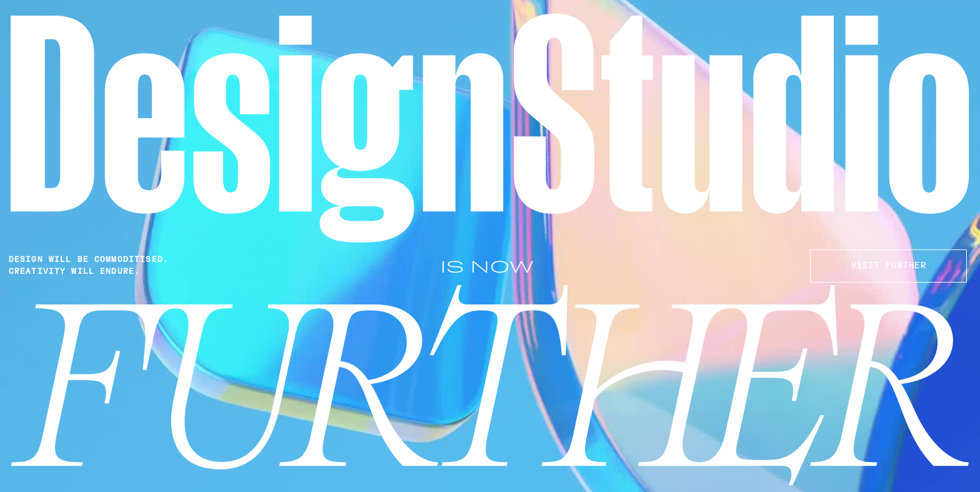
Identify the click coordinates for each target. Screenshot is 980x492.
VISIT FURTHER (889, 266)
